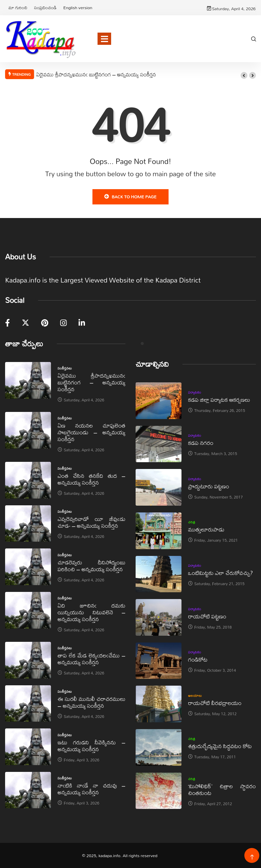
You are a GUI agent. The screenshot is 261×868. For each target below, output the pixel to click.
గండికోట (198, 659)
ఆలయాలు (195, 695)
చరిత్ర (192, 522)
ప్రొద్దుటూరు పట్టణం (209, 486)
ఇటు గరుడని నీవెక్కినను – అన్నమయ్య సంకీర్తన (92, 746)
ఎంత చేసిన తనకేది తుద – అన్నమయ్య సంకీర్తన (92, 479)
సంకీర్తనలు (65, 368)
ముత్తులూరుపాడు (206, 529)
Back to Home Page (130, 197)
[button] (244, 75)
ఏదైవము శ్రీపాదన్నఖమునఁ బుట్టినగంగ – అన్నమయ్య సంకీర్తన (96, 74)
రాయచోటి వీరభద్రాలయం (215, 703)
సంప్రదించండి (45, 7)
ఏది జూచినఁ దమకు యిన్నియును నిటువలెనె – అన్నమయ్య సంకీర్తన (92, 612)
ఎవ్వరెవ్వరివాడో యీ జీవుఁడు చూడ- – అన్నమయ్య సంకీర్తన (92, 522)
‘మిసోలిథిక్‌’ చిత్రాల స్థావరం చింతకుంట (222, 789)
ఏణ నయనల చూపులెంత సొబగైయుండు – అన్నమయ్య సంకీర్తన (92, 432)
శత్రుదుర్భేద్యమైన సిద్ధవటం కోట (220, 746)
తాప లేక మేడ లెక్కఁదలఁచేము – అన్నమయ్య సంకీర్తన (92, 659)
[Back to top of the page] (252, 857)
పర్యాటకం (195, 392)
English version (78, 7)
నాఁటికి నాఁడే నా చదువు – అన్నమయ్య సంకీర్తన (92, 789)
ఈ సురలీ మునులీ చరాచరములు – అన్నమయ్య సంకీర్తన (92, 702)
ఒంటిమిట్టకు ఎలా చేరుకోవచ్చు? (221, 573)
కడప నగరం (201, 443)
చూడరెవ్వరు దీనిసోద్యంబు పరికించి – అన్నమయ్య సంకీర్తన (92, 566)
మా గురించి (18, 7)
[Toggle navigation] (104, 39)
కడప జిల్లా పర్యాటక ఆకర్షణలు (219, 400)
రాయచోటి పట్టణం (207, 616)
